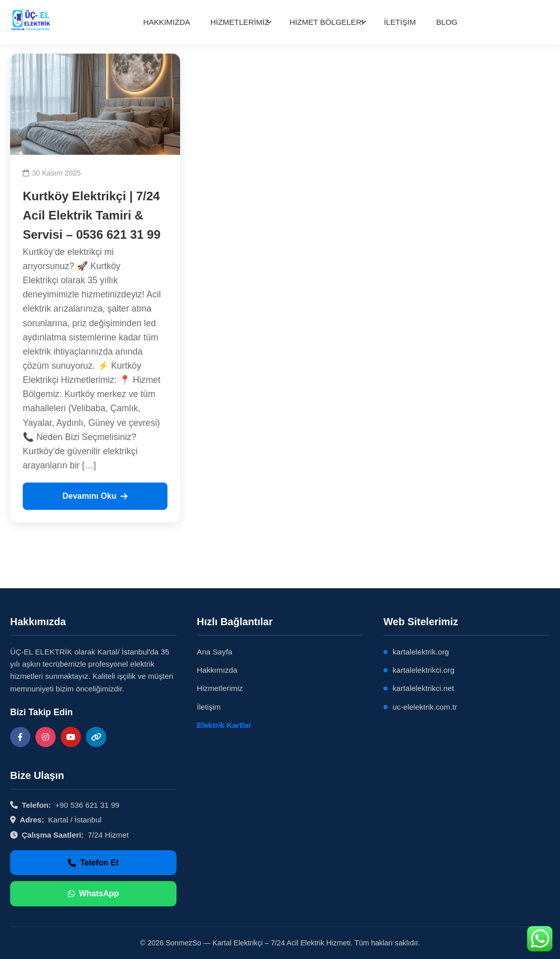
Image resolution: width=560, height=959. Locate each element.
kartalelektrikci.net (423, 688)
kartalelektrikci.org (423, 670)
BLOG (447, 22)
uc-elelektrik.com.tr (425, 707)
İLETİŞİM (400, 22)
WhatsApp (93, 893)
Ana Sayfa (214, 652)
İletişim (209, 707)
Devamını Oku (95, 496)
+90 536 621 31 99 (87, 805)
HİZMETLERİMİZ (240, 22)
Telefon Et (93, 863)
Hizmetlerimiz (220, 688)
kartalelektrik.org (421, 652)
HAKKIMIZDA (167, 22)
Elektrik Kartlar (224, 725)
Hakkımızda (217, 670)
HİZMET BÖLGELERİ (327, 22)
